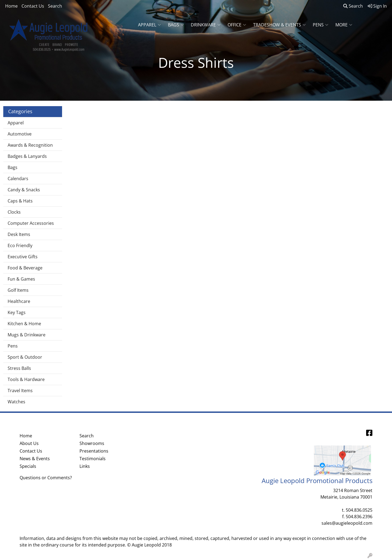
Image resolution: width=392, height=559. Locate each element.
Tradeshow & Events (279, 25)
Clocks (14, 212)
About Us (29, 443)
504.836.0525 (359, 510)
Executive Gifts (23, 257)
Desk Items (19, 234)
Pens (321, 25)
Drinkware (206, 25)
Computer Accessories (31, 223)
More (344, 25)
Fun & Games (21, 279)
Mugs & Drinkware (27, 335)
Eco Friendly (20, 245)
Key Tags (17, 312)
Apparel (149, 25)
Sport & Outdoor (25, 357)
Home (11, 6)
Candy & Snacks (24, 190)
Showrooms (92, 443)
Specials (28, 466)
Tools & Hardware (26, 379)
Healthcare (19, 301)
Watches (16, 402)
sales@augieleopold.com (347, 523)
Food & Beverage (25, 268)
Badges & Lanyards (27, 156)
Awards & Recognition (30, 145)
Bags (176, 25)
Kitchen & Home (24, 324)
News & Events (35, 459)
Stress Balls (19, 368)
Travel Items (20, 391)
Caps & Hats (20, 201)
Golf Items (18, 290)
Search (55, 6)
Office (237, 25)
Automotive (20, 134)
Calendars (18, 179)
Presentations (94, 451)
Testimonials (93, 459)
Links (85, 466)
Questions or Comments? (46, 478)
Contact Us (33, 6)
